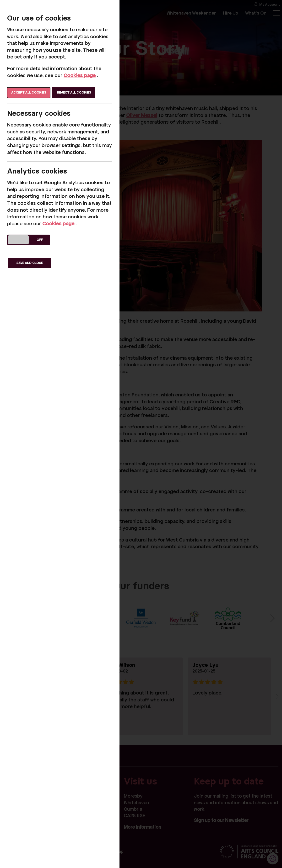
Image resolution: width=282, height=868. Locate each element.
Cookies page (80, 75)
